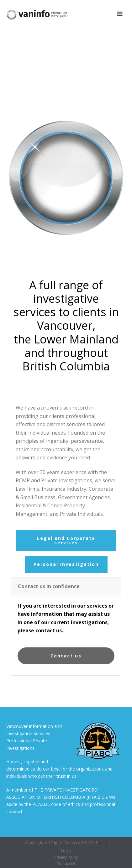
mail (103, 842)
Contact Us (66, 864)
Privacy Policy (66, 857)
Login (66, 851)
